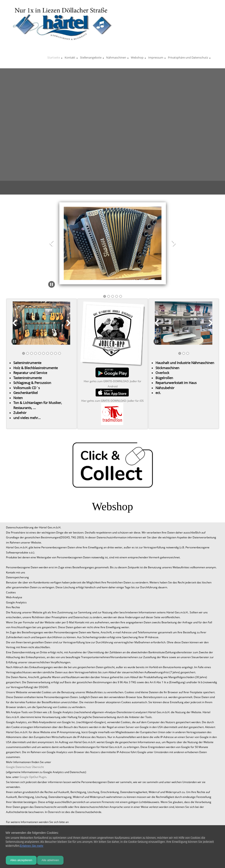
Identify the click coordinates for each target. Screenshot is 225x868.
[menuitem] (54, 58)
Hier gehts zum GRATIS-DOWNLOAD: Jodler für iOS (112, 401)
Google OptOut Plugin (33, 777)
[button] (113, 244)
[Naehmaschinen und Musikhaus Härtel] (62, 23)
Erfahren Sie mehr (32, 846)
